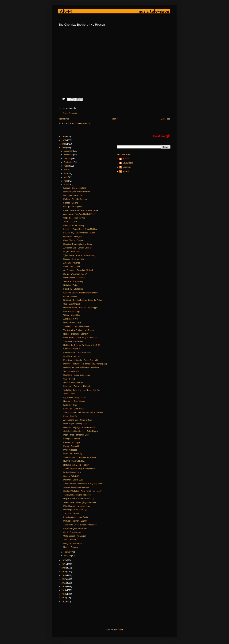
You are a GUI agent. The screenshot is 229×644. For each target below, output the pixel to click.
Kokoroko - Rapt (70, 405)
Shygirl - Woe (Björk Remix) (75, 274)
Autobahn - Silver (71, 319)
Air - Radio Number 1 (72, 356)
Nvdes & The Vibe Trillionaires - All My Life (81, 368)
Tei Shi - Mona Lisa (71, 315)
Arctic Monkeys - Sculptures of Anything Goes (83, 484)
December (68, 151)
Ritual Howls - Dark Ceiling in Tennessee (81, 338)
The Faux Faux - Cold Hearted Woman (80, 457)
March (67, 185)
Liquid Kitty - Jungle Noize (74, 398)
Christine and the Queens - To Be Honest (81, 431)
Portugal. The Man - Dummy (75, 521)
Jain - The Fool (70, 540)
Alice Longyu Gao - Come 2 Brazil (78, 420)
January (67, 556)
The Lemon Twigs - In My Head (77, 326)
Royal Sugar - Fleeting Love (75, 424)
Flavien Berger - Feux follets (75, 528)
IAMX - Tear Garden (72, 267)
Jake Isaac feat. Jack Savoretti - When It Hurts (83, 412)
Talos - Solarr (69, 394)
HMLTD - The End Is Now (74, 461)
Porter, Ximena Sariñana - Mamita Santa (80, 210)
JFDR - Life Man (70, 222)
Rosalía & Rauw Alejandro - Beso (77, 244)
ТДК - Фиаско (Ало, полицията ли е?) (80, 255)
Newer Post (64, 119)
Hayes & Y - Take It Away (74, 401)
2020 (64, 568)
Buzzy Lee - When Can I (74, 195)
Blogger (120, 630)
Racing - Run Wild (71, 446)
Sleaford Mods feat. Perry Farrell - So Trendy (82, 491)
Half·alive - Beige (71, 285)
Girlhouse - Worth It (72, 349)
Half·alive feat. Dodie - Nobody (76, 465)
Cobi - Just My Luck (72, 304)
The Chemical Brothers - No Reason (79, 330)
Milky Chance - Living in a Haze (77, 506)
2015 (64, 587)
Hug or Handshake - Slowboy (76, 334)
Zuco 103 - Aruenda (72, 263)
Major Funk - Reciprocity (74, 225)
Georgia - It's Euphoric (73, 207)
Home (115, 119)
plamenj (126, 171)
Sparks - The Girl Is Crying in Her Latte (80, 502)
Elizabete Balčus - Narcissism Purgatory (80, 293)
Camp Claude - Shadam (74, 240)
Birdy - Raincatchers (72, 472)
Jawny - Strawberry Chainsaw (76, 487)
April (66, 181)
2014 (64, 590)
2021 (64, 564)
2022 (64, 560)
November (68, 155)
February (68, 552)
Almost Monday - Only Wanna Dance (79, 469)
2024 (64, 144)
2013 (64, 594)
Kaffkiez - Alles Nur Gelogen (75, 199)
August (67, 166)
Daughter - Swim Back (73, 544)
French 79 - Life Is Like (73, 289)
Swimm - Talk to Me (72, 476)
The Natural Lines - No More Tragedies (80, 525)
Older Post (165, 119)
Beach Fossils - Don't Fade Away (77, 353)
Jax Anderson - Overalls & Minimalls (79, 270)
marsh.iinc (127, 167)
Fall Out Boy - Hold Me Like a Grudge (79, 233)
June (66, 173)
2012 (64, 598)
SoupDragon (128, 163)
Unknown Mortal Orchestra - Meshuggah (81, 308)
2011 (64, 602)
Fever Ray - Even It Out (73, 409)
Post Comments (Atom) (80, 123)
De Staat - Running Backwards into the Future (83, 300)
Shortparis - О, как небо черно (76, 375)
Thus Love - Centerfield (73, 341)
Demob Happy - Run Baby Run (76, 192)
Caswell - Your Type (72, 442)
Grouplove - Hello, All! (73, 237)
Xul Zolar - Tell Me (71, 514)
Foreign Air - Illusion (72, 439)
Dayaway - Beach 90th (73, 480)
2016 (64, 583)
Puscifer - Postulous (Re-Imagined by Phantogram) (85, 364)
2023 (64, 148)
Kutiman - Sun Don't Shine (75, 188)
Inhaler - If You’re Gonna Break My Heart (81, 229)
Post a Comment (70, 113)
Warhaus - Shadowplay (73, 281)
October (67, 159)
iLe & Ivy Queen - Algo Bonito (76, 517)
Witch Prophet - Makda (73, 383)
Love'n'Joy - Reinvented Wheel (76, 386)
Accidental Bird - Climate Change (77, 248)
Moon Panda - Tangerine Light (76, 435)
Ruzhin (126, 159)
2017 (64, 579)
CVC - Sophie (69, 379)
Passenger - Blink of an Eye (75, 510)
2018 (64, 575)
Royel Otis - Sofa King (73, 454)
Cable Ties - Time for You (74, 218)
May (66, 177)
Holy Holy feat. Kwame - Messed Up (79, 499)
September (69, 162)
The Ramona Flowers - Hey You (77, 495)
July (66, 170)
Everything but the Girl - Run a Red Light (81, 360)
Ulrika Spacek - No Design (75, 536)
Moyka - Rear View (71, 252)
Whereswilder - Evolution (74, 278)
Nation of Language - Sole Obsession (79, 428)
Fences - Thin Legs (72, 312)
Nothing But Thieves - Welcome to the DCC (82, 345)
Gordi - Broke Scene (72, 532)
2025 (64, 140)
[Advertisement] (117, 616)
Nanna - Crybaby (71, 547)
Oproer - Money (70, 296)
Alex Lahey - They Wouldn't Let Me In (79, 214)
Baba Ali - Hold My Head (74, 259)
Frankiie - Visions (71, 203)
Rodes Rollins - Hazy (72, 323)
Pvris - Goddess (70, 450)
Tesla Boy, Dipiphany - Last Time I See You (82, 390)
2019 (64, 572)
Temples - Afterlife (71, 371)
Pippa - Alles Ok (70, 416)
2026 (64, 136)
